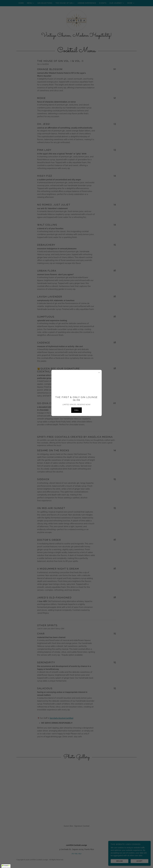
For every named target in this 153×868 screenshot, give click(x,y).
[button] (6, 866)
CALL (76, 410)
